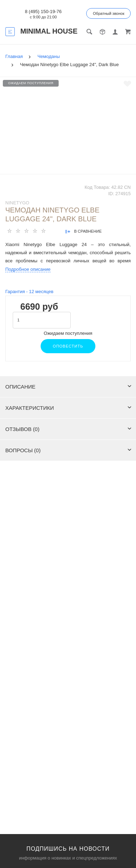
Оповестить (68, 346)
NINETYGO (17, 203)
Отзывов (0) (68, 429)
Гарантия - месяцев (29, 292)
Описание (68, 387)
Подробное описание (28, 269)
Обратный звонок (109, 13)
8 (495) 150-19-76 (43, 11)
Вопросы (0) (68, 450)
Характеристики (68, 408)
